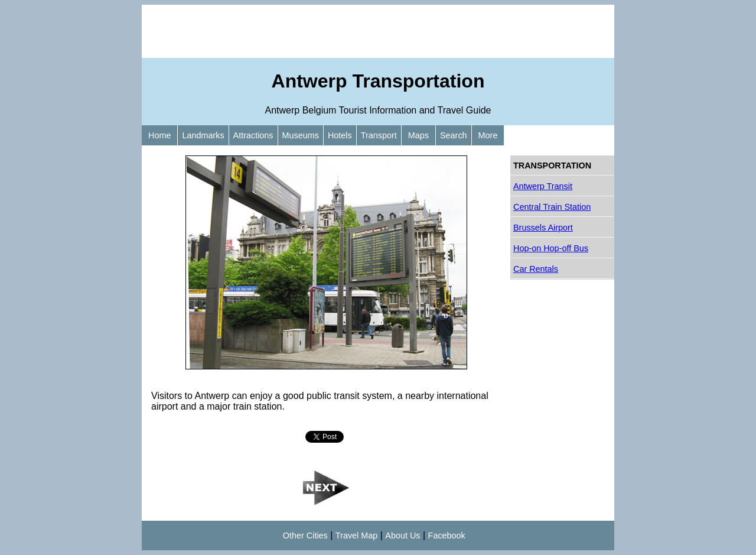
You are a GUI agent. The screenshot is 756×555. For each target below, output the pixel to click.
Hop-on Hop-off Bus (551, 248)
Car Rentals (536, 269)
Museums (301, 135)
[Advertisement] (378, 31)
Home (159, 135)
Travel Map (356, 535)
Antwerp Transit (543, 186)
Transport (379, 135)
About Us (403, 535)
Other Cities (305, 535)
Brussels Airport (543, 228)
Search (454, 135)
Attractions (253, 135)
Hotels (340, 135)
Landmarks (203, 135)
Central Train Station (552, 207)
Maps (418, 135)
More (488, 135)
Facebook (447, 535)
